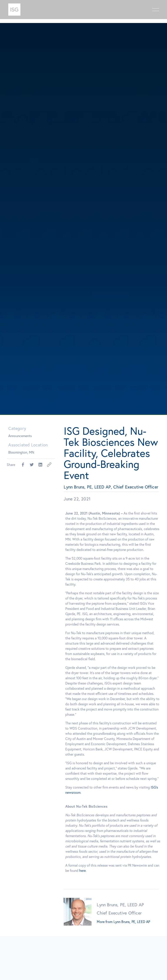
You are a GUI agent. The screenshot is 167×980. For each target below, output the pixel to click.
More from (104, 922)
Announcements (20, 436)
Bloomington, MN (21, 452)
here (85, 870)
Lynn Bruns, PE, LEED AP (132, 922)
